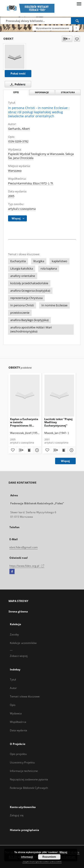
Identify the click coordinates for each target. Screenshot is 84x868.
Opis (13, 705)
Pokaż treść (18, 73)
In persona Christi (22, 305)
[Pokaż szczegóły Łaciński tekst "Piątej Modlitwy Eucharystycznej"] (71, 450)
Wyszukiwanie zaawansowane (52, 28)
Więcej (65, 461)
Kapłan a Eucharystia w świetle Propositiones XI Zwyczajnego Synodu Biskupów (24, 422)
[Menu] (79, 4)
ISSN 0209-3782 (18, 141)
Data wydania (18, 730)
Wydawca (16, 713)
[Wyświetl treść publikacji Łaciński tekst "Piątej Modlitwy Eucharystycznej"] (63, 450)
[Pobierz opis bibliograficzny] (21, 450)
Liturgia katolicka (22, 269)
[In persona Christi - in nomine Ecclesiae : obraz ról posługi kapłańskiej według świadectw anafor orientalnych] (15, 57)
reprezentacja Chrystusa (26, 298)
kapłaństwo (59, 261)
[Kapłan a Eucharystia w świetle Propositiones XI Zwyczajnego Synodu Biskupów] (25, 395)
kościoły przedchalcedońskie (29, 283)
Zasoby (14, 634)
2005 (11, 196)
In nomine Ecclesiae (54, 305)
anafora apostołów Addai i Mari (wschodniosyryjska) (31, 329)
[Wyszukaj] (78, 21)
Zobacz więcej (19, 656)
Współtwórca (18, 722)
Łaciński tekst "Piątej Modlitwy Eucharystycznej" (58, 422)
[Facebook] (12, 572)
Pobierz (17, 84)
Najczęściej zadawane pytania (29, 779)
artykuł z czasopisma (22, 209)
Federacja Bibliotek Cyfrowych (29, 788)
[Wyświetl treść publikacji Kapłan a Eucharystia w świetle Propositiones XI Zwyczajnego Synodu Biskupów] (29, 450)
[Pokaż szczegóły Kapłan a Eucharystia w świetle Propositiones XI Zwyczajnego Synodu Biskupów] (37, 450)
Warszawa (15, 171)
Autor (13, 688)
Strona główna (18, 611)
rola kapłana (49, 269)
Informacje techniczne (24, 771)
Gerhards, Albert (19, 129)
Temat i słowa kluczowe (25, 696)
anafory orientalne (23, 276)
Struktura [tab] (68, 92)
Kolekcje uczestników (23, 643)
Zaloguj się (17, 815)
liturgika (39, 261)
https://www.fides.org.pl (27, 566)
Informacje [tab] (42, 92)
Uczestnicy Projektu (22, 762)
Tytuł (13, 679)
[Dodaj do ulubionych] (77, 39)
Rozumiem (49, 857)
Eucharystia (18, 261)
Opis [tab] (16, 92)
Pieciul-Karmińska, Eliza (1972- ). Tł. (31, 183)
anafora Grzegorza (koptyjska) (30, 291)
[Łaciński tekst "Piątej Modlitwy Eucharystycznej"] (59, 395)
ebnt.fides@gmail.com (24, 547)
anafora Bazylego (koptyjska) (29, 320)
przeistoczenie (20, 313)
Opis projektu (18, 754)
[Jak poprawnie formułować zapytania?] (76, 28)
